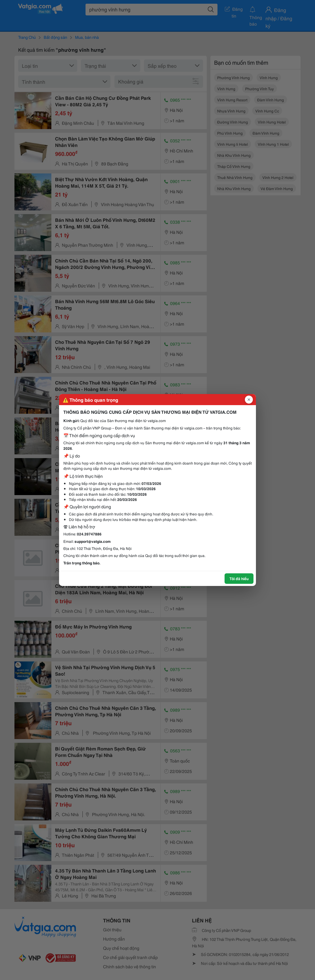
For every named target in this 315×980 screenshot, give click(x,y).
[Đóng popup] (249, 400)
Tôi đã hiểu (239, 578)
